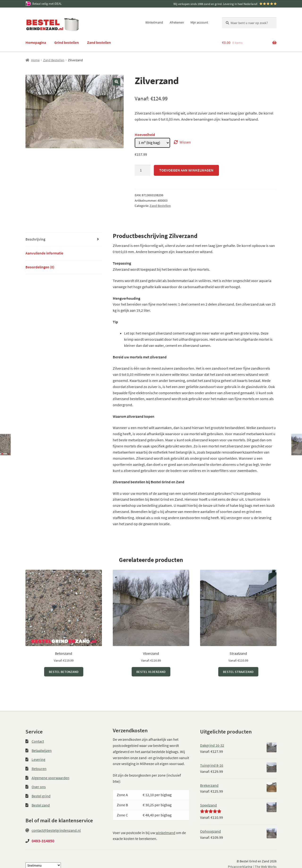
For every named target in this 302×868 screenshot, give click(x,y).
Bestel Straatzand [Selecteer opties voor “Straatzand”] (238, 672)
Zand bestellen (99, 42)
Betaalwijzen (42, 750)
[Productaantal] (143, 170)
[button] (117, 82)
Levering (38, 759)
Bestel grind (41, 796)
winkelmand (166, 833)
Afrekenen (177, 22)
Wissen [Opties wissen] (185, 142)
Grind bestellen (67, 42)
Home (35, 60)
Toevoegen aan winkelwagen (186, 170)
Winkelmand (154, 22)
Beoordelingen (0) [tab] (40, 267)
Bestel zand (41, 805)
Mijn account (199, 22)
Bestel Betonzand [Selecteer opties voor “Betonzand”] (64, 672)
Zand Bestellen (54, 60)
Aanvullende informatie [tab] (44, 253)
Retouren (39, 769)
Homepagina (36, 42)
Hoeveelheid (145, 135)
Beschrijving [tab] (35, 239)
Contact (38, 741)
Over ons (39, 787)
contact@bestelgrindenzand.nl (56, 830)
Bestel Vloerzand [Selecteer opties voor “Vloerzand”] (151, 672)
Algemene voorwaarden (50, 778)
